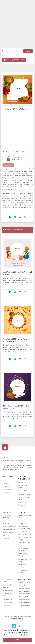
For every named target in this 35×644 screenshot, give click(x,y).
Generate (8, 165)
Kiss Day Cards (8, 602)
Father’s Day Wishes (9, 530)
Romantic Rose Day (9, 590)
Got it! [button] (18, 640)
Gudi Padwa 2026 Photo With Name (15, 109)
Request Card (7, 493)
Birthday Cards (23, 491)
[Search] (13, 51)
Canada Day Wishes (25, 602)
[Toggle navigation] (32, 2)
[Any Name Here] (17, 152)
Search (28, 51)
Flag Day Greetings (24, 606)
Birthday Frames (23, 482)
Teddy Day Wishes (9, 599)
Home (6, 60)
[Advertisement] (17, 23)
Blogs (5, 483)
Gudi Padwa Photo (18, 60)
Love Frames (7, 606)
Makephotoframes (17, 618)
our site (30, 180)
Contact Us (7, 486)
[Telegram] (18, 626)
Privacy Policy (7, 490)
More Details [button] (25, 635)
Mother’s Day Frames (10, 533)
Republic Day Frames (25, 583)
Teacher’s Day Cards (9, 526)
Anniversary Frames (25, 494)
